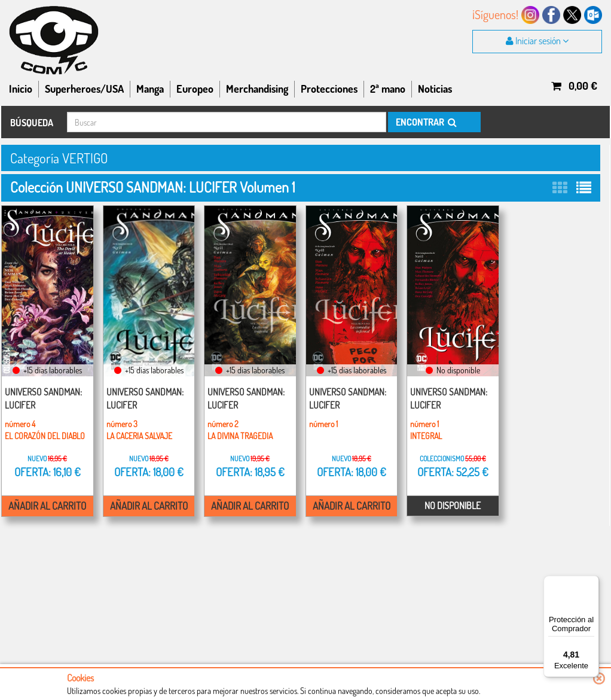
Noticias (435, 89)
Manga (150, 89)
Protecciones (329, 89)
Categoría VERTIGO (62, 158)
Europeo (195, 89)
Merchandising (257, 89)
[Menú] (592, 583)
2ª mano (388, 89)
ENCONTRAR (425, 122)
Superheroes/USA (84, 89)
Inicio (21, 89)
